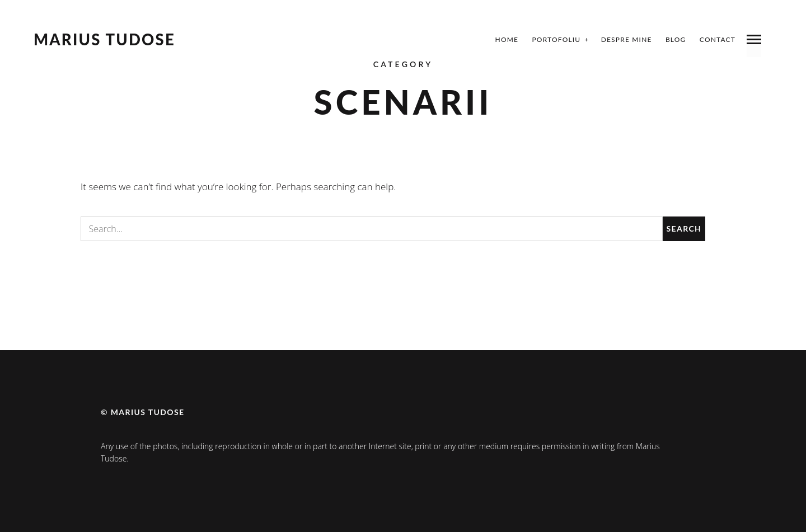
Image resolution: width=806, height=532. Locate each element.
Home (507, 39)
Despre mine (627, 39)
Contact (718, 39)
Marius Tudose (104, 40)
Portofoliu (556, 39)
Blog (676, 39)
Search (684, 229)
